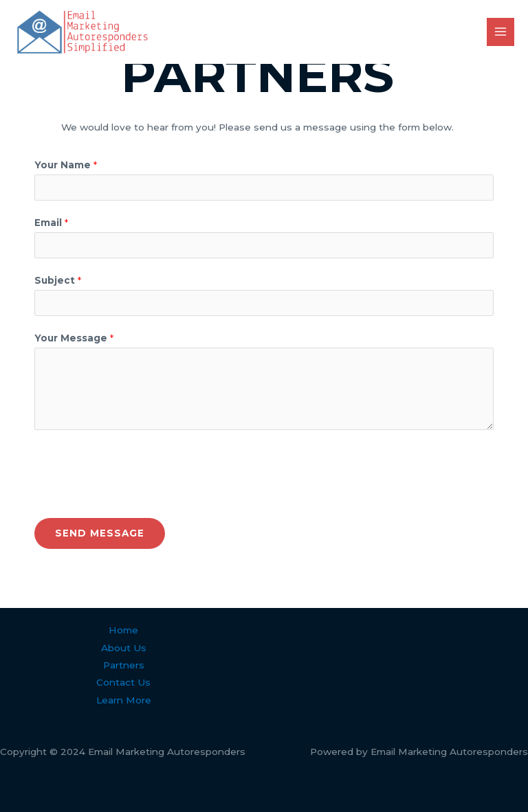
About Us (124, 648)
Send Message (100, 533)
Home (123, 630)
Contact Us (123, 682)
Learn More (124, 700)
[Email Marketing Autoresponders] (82, 32)
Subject (58, 280)
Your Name (66, 165)
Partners (124, 665)
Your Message (74, 338)
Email (51, 223)
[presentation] (139, 471)
